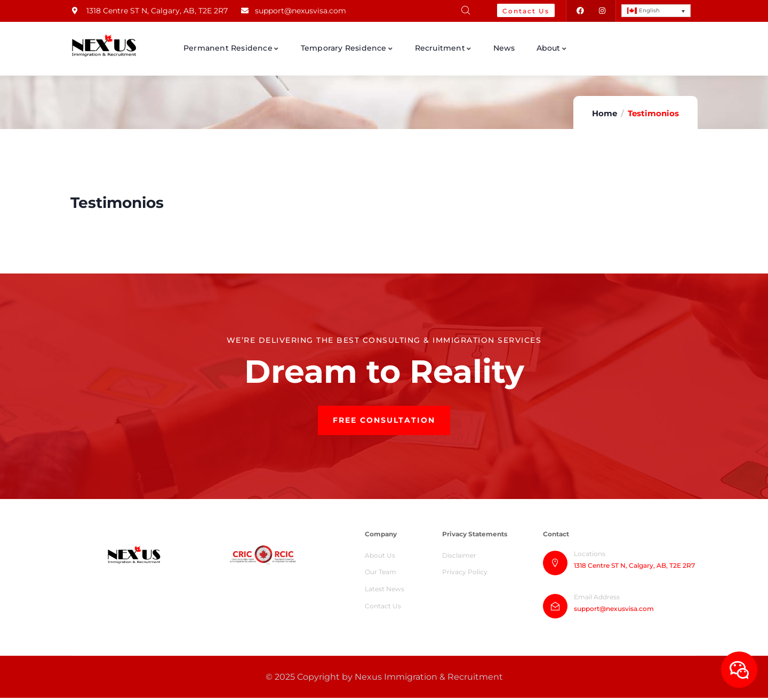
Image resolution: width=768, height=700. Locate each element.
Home (605, 113)
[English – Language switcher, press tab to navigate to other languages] (656, 11)
